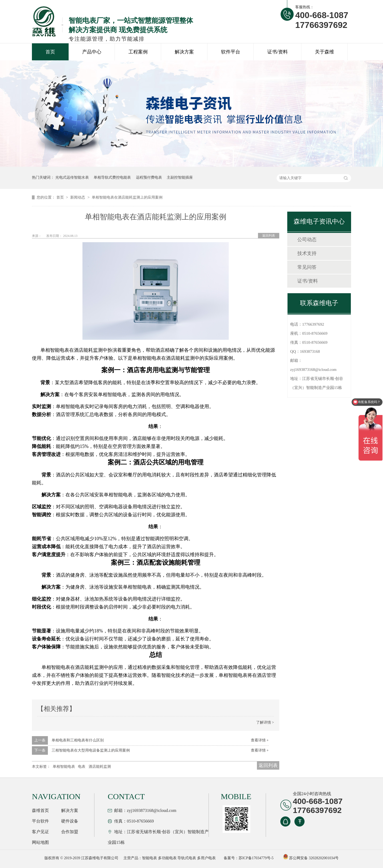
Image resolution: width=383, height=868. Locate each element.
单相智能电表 (64, 767)
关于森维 (324, 52)
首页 (50, 52)
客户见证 (40, 832)
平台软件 (40, 821)
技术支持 (307, 253)
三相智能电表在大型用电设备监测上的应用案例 (91, 750)
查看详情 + (260, 740)
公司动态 (307, 240)
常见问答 (307, 267)
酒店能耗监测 (100, 767)
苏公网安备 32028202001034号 (311, 858)
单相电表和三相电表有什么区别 (78, 740)
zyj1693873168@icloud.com (313, 370)
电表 (82, 767)
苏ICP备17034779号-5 (256, 858)
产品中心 (92, 52)
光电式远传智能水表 (72, 177)
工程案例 (138, 52)
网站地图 (40, 842)
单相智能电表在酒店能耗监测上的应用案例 (127, 197)
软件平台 (231, 52)
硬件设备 (70, 821)
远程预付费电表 (149, 177)
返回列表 (269, 236)
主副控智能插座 (180, 177)
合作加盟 (70, 832)
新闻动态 (78, 197)
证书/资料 (278, 52)
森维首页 (40, 810)
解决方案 (184, 52)
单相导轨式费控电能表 (112, 177)
